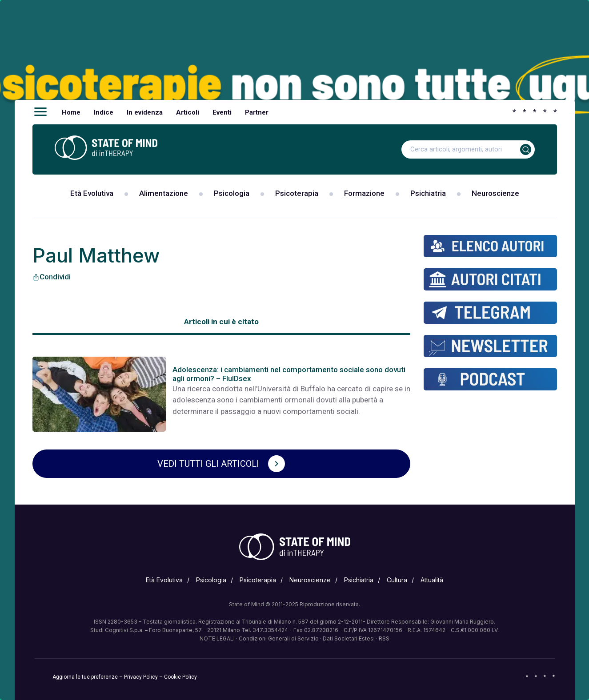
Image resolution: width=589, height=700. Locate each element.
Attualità (432, 580)
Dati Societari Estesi (349, 638)
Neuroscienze (495, 193)
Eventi (222, 112)
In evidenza (145, 112)
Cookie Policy (180, 677)
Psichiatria (428, 193)
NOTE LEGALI (217, 638)
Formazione (364, 193)
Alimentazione (164, 193)
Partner (257, 112)
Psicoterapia (297, 193)
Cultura (397, 580)
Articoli (188, 112)
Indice (104, 112)
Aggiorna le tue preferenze (85, 677)
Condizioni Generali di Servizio (279, 638)
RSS (384, 638)
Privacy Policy (141, 677)
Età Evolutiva (92, 193)
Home (71, 112)
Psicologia (232, 193)
